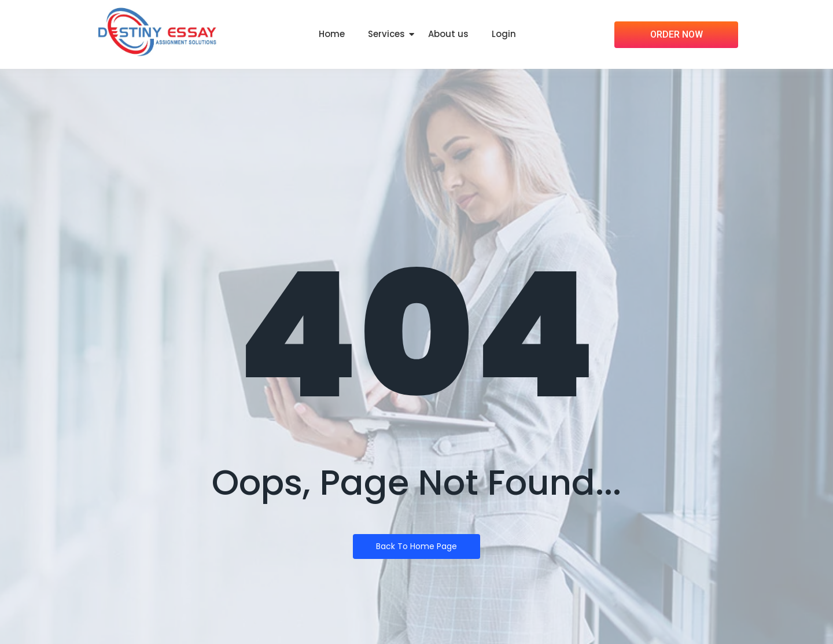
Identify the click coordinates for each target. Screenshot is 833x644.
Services (386, 34)
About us (448, 34)
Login (504, 34)
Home (332, 34)
